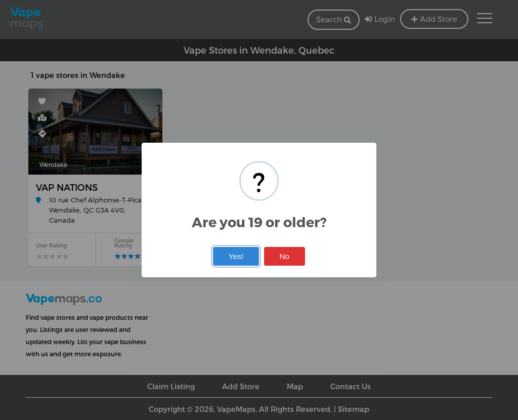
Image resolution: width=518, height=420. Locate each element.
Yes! (236, 256)
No (284, 256)
